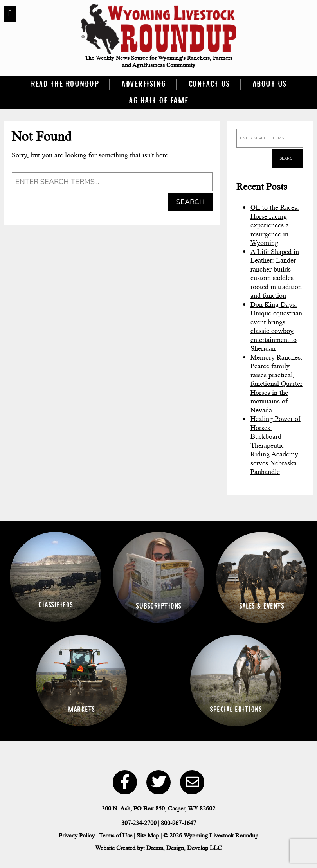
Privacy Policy (77, 835)
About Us (269, 85)
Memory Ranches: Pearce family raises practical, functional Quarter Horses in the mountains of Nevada (276, 384)
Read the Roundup (65, 85)
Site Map (148, 835)
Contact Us (209, 85)
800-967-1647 (178, 823)
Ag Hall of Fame (158, 101)
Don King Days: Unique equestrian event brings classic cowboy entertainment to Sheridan (276, 327)
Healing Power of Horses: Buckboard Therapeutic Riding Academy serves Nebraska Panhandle (276, 445)
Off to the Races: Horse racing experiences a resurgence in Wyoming (275, 225)
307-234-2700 (139, 823)
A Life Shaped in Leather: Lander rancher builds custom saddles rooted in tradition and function (276, 274)
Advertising (143, 85)
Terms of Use (116, 835)
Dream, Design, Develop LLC (184, 848)
